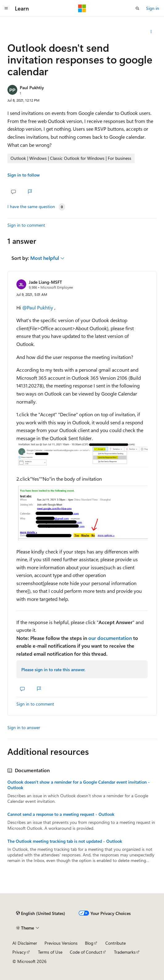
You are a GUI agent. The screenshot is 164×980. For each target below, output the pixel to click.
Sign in (153, 8)
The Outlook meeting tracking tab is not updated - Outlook (65, 841)
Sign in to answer (24, 727)
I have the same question (31, 207)
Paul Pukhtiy (32, 87)
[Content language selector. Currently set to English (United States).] (41, 913)
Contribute (116, 943)
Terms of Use (50, 952)
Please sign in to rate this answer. (53, 669)
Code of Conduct (86, 952)
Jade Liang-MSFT (45, 282)
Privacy (19, 952)
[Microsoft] (82, 8)
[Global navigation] (6, 8)
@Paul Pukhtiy (38, 307)
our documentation (110, 638)
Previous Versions (61, 943)
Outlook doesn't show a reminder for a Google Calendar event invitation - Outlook (79, 785)
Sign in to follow (24, 175)
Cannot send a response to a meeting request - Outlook (61, 814)
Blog (89, 943)
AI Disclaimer (25, 943)
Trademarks (125, 952)
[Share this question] (151, 32)
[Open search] (137, 8)
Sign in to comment (26, 225)
